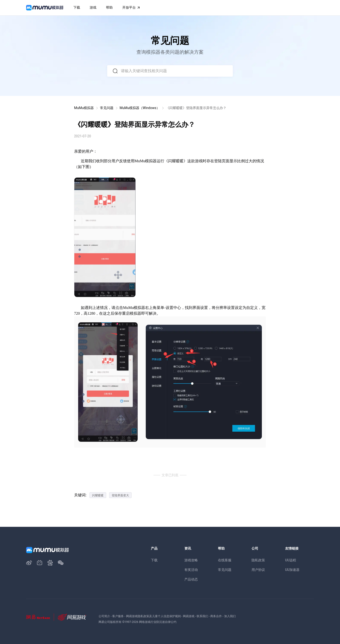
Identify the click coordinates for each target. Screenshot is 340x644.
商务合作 (216, 616)
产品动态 (191, 579)
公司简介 (104, 616)
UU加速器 (292, 570)
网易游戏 (189, 616)
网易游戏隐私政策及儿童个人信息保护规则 (153, 616)
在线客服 (225, 560)
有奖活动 (191, 570)
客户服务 (118, 616)
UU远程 (291, 560)
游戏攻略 (191, 560)
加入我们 (230, 616)
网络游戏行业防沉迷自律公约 (158, 622)
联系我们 (202, 616)
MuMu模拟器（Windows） (140, 108)
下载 (154, 560)
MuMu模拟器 (84, 108)
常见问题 (107, 108)
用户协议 (258, 570)
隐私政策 (258, 560)
